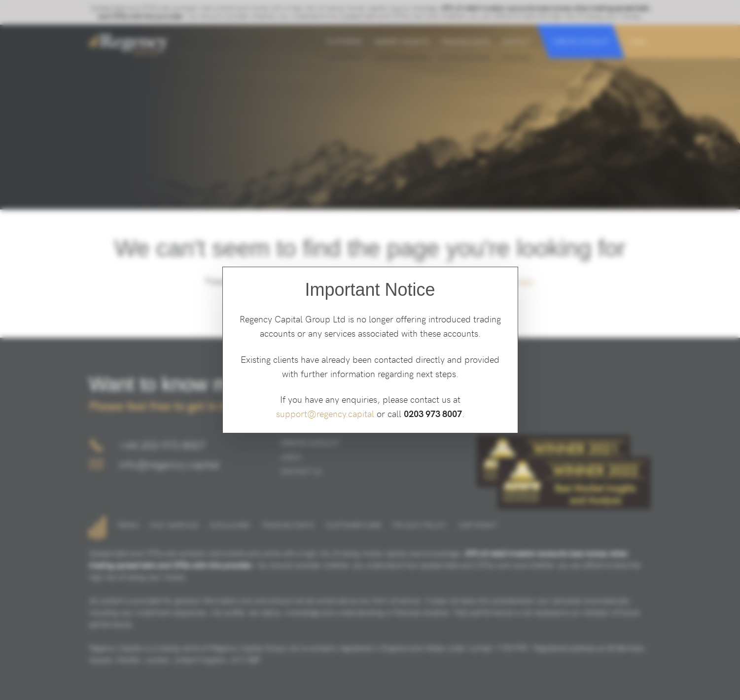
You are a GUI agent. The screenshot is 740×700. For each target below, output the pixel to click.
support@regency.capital (325, 413)
